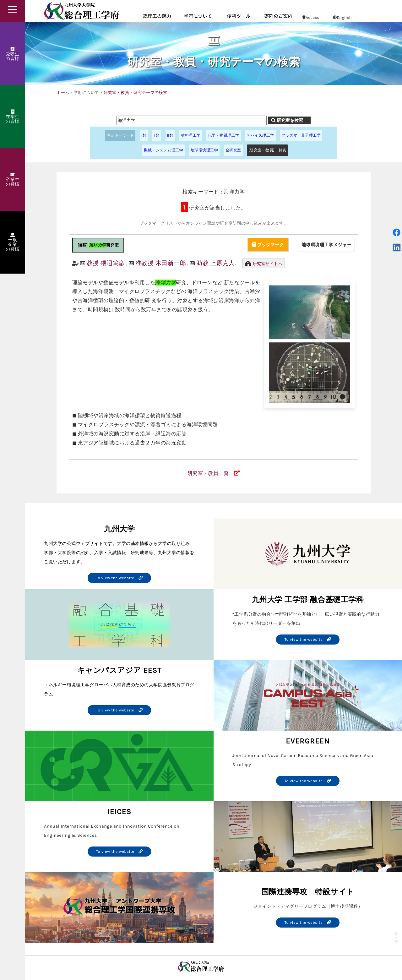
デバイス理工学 (260, 135)
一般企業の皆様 (13, 242)
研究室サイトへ (268, 264)
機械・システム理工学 (163, 150)
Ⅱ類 (157, 135)
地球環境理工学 (204, 150)
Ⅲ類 (170, 135)
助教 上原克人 (215, 263)
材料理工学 (191, 135)
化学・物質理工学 (224, 135)
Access (311, 17)
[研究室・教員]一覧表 (267, 150)
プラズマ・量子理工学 (301, 135)
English (342, 17)
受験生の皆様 (13, 54)
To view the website (120, 578)
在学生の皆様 (13, 117)
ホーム (63, 93)
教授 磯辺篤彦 (106, 263)
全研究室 (233, 150)
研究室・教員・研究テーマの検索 (136, 93)
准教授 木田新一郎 (161, 263)
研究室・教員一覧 (208, 473)
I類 (144, 135)
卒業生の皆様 (13, 180)
